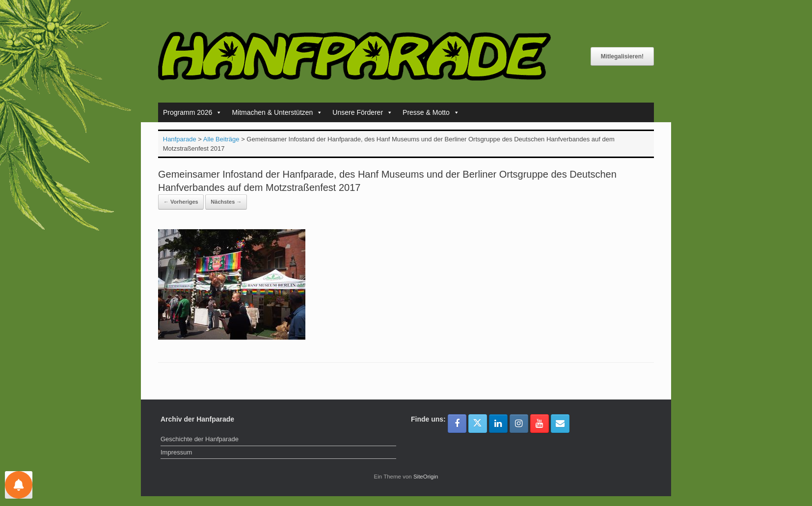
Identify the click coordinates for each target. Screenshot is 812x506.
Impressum (176, 452)
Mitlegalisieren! (622, 56)
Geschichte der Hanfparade (200, 439)
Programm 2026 (192, 112)
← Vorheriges (181, 202)
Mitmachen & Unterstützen (277, 112)
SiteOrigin (426, 477)
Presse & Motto (431, 112)
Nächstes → (226, 202)
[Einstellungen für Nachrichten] (19, 485)
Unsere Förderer (363, 112)
